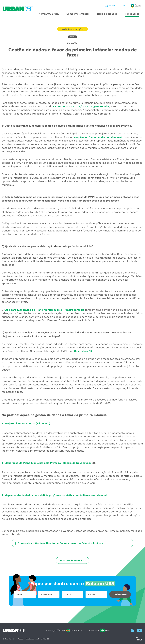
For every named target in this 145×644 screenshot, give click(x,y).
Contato (110, 6)
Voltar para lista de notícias (73, 560)
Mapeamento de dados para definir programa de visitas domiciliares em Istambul (56, 495)
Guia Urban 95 (83, 351)
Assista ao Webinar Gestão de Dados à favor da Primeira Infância (62, 543)
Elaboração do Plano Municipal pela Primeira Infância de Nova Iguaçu (48, 463)
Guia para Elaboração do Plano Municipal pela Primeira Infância (44, 310)
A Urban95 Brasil (49, 14)
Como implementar (78, 14)
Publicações (132, 14)
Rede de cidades (107, 14)
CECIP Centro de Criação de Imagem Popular (81, 106)
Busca (122, 6)
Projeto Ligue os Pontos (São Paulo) (27, 423)
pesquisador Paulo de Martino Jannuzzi (97, 137)
